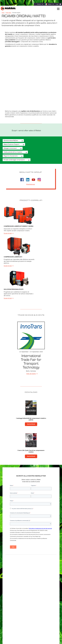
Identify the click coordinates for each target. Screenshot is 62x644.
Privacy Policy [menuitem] (21, 622)
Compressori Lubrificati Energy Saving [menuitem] (15, 586)
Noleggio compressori (10, 127)
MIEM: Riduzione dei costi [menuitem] (12, 604)
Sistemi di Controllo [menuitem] (11, 597)
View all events (31, 352)
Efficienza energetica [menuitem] (11, 602)
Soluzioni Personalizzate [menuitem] (12, 590)
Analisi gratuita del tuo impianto (13, 131)
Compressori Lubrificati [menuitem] (12, 588)
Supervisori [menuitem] (9, 594)
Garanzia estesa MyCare (11, 119)
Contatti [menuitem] (41, 622)
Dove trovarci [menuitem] (9, 609)
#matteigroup (31, 163)
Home (3, 13)
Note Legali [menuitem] (36, 622)
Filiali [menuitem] (7, 611)
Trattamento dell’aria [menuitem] (11, 592)
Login (57, 4)
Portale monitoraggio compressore (14, 138)
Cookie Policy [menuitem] (29, 622)
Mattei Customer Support (11, 123)
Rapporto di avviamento (11, 134)
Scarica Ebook (31, 403)
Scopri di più (8, 212)
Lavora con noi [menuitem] (10, 614)
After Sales (9, 13)
